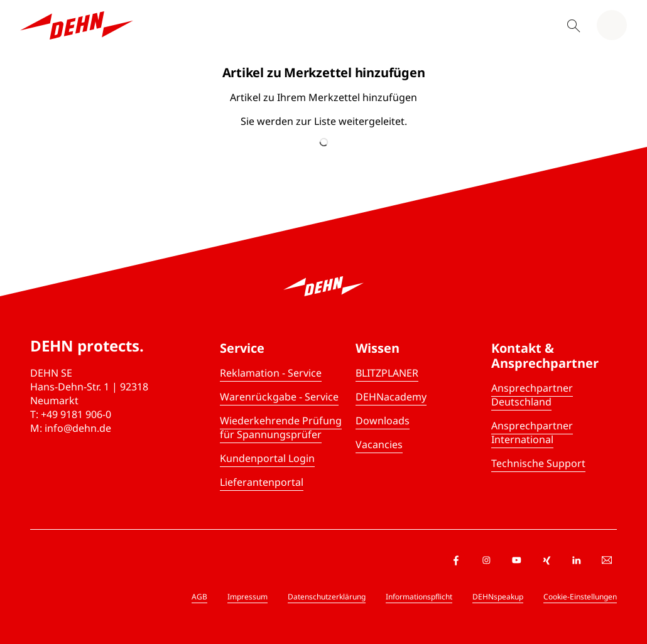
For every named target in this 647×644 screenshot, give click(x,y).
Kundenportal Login (267, 458)
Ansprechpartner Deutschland (532, 395)
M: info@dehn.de (71, 428)
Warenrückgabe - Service (279, 397)
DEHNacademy (391, 397)
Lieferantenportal (262, 482)
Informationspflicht (419, 597)
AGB (199, 597)
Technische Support (538, 463)
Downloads (383, 421)
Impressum (247, 597)
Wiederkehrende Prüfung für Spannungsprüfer (281, 427)
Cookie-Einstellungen (580, 597)
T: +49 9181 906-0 (71, 414)
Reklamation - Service (271, 373)
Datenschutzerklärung (327, 597)
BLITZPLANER (387, 373)
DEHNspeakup (498, 597)
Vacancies (379, 444)
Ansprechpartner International (532, 432)
